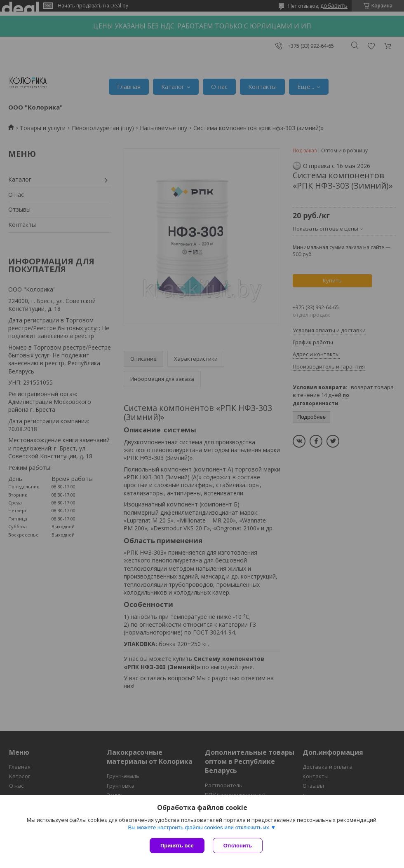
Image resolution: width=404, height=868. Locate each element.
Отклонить (238, 846)
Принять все (177, 846)
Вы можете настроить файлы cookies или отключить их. (199, 827)
